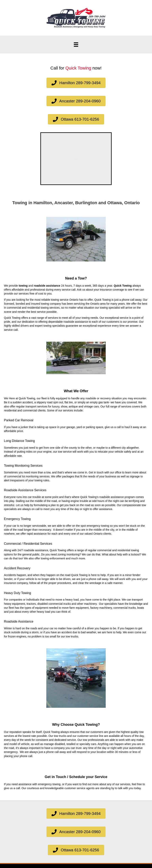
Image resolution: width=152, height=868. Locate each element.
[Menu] (76, 45)
